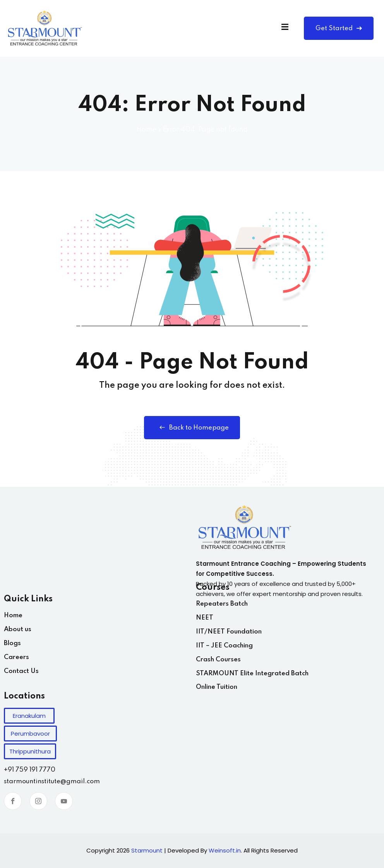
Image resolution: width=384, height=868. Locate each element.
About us (18, 629)
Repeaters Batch (222, 604)
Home (147, 130)
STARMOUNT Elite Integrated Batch (252, 674)
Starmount (147, 850)
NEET (205, 618)
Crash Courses (218, 660)
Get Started (339, 28)
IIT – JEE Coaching (224, 646)
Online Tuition (217, 687)
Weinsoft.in (225, 850)
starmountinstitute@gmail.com (52, 782)
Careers (16, 657)
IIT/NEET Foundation (229, 632)
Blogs (12, 643)
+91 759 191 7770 (30, 770)
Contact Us (21, 671)
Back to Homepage (192, 428)
